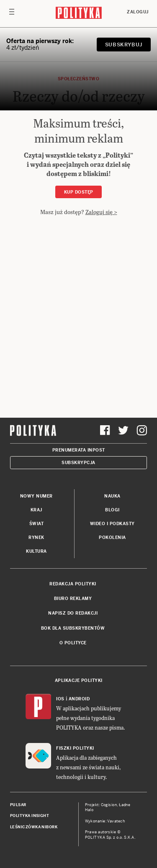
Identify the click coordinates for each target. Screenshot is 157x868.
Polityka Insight (30, 816)
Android (79, 699)
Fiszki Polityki (75, 748)
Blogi (112, 510)
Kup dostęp (79, 192)
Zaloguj (138, 12)
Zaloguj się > (101, 212)
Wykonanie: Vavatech (105, 821)
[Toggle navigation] (12, 14)
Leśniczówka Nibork (34, 827)
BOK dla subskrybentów (73, 628)
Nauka (112, 496)
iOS (60, 699)
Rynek (36, 537)
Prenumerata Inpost (79, 450)
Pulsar (18, 805)
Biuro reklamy (73, 599)
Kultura (36, 551)
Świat (37, 524)
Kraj (36, 510)
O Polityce (73, 643)
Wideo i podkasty (112, 524)
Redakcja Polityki (73, 584)
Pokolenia (112, 537)
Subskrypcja (78, 463)
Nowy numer (36, 496)
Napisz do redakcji (73, 613)
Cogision (109, 805)
